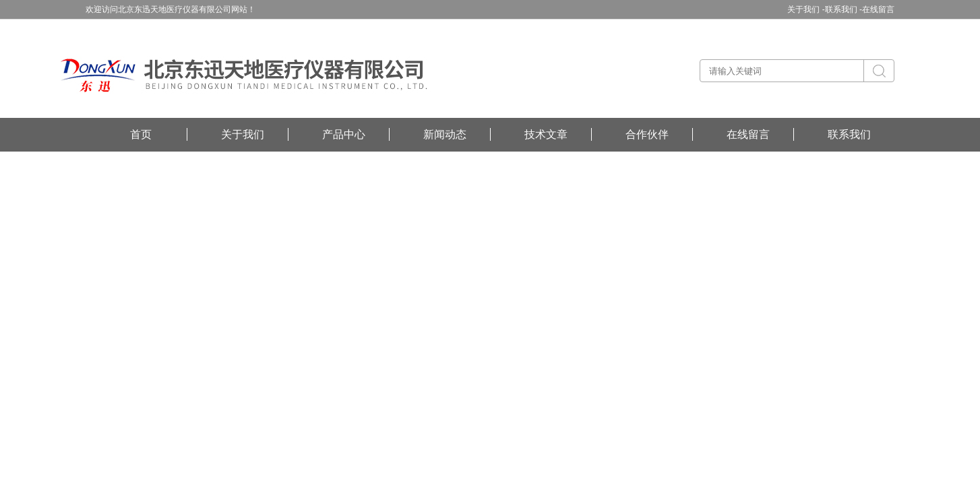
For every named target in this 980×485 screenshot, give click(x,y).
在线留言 (878, 9)
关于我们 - (806, 9)
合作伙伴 (647, 134)
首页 (141, 134)
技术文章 (546, 134)
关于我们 (243, 134)
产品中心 (344, 134)
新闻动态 (445, 134)
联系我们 (849, 134)
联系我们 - (844, 9)
